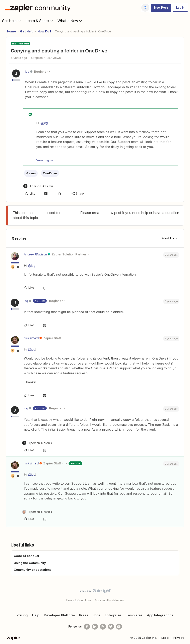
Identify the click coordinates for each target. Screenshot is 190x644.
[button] (161, 8)
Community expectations (33, 570)
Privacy (179, 638)
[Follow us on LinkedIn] (95, 627)
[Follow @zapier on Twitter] (111, 627)
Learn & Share (39, 21)
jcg (27, 72)
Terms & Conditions (79, 600)
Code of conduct (26, 556)
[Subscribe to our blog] (103, 627)
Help (36, 615)
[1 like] (38, 186)
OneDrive (50, 173)
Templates (134, 615)
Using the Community (30, 563)
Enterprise (113, 615)
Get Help (12, 21)
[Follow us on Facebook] (87, 627)
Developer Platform (59, 615)
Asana (31, 173)
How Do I (44, 31)
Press (84, 615)
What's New (70, 21)
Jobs (97, 615)
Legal (165, 638)
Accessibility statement (110, 600)
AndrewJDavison (35, 254)
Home (12, 31)
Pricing (22, 615)
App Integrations (160, 615)
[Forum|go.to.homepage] (39, 8)
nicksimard (31, 338)
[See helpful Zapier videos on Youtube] (119, 627)
